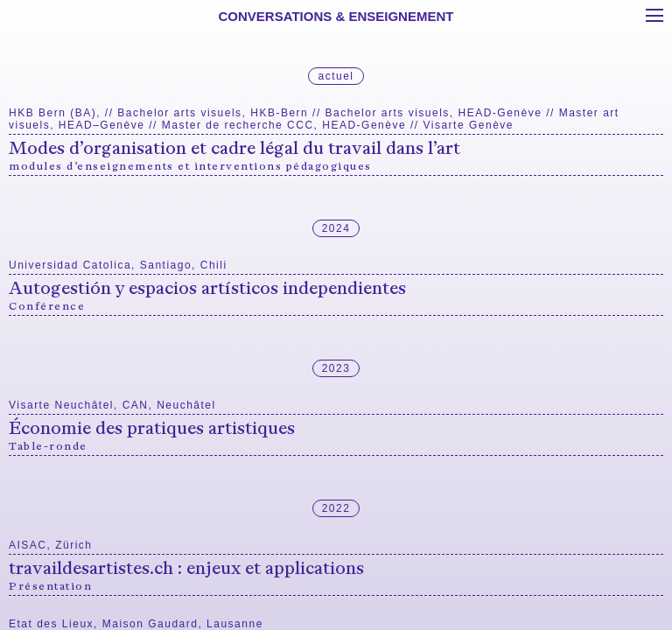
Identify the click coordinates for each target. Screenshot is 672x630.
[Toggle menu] (654, 15)
